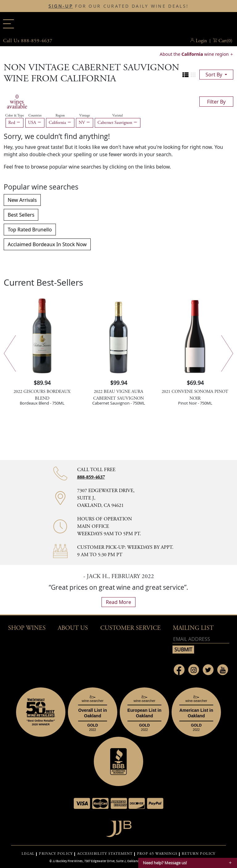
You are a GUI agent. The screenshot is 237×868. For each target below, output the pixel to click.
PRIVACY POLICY (56, 854)
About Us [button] (73, 628)
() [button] (225, 41)
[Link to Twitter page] (208, 670)
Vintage (85, 116)
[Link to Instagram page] (194, 670)
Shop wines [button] (27, 628)
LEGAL (28, 854)
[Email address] (201, 639)
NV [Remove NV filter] (85, 123)
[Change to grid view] (193, 75)
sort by (214, 75)
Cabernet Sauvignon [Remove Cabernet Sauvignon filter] (118, 123)
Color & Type (15, 116)
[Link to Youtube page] (223, 670)
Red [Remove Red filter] (15, 123)
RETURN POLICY (199, 854)
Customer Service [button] (131, 628)
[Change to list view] (185, 75)
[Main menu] (8, 24)
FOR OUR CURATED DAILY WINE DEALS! (118, 6)
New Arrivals (22, 200)
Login (201, 41)
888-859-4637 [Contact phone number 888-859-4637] (91, 477)
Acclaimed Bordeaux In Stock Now (47, 244)
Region (60, 116)
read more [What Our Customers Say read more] (118, 602)
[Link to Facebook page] (179, 670)
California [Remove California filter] (60, 123)
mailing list (193, 628)
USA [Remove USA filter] (35, 123)
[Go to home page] (119, 827)
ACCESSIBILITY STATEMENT (105, 854)
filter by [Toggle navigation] (216, 102)
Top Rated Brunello (30, 230)
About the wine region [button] (195, 54)
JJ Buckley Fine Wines (68, 861)
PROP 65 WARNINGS (157, 854)
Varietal (118, 116)
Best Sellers (21, 215)
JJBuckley (118, 23)
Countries (35, 116)
